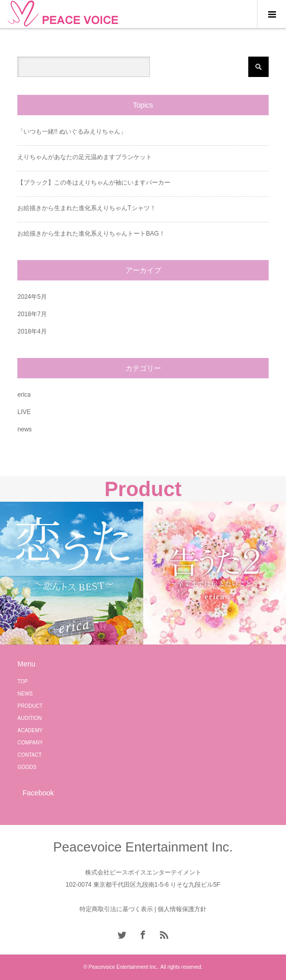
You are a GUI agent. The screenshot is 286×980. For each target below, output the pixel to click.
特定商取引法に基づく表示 (116, 909)
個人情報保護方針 (182, 909)
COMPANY (30, 743)
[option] (72, 573)
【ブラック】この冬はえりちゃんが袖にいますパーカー (94, 183)
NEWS (25, 694)
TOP (22, 681)
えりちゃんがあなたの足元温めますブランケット (85, 157)
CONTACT (30, 755)
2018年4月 (32, 331)
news (24, 429)
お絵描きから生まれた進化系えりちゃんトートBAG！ (91, 234)
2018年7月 (32, 314)
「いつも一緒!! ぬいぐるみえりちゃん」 (72, 132)
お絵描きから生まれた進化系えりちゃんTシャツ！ (86, 208)
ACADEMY (30, 730)
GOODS (27, 767)
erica (24, 395)
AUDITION (30, 718)
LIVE (24, 412)
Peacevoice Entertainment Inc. (143, 847)
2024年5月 (32, 297)
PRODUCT (30, 706)
